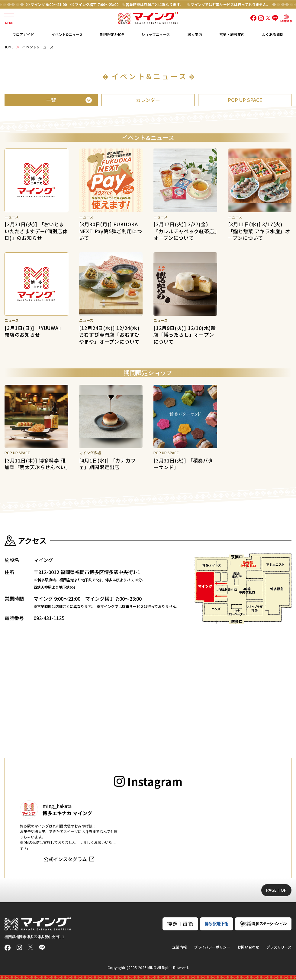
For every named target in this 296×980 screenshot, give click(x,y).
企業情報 (179, 947)
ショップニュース (156, 34)
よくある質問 (273, 34)
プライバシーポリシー (212, 947)
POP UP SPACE (245, 100)
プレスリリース (279, 947)
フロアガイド (23, 34)
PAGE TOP (276, 890)
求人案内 (195, 34)
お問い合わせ (248, 947)
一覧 (51, 100)
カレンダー (148, 100)
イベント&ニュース (67, 34)
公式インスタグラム (65, 859)
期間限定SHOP (112, 34)
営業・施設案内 (232, 34)
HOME (9, 47)
